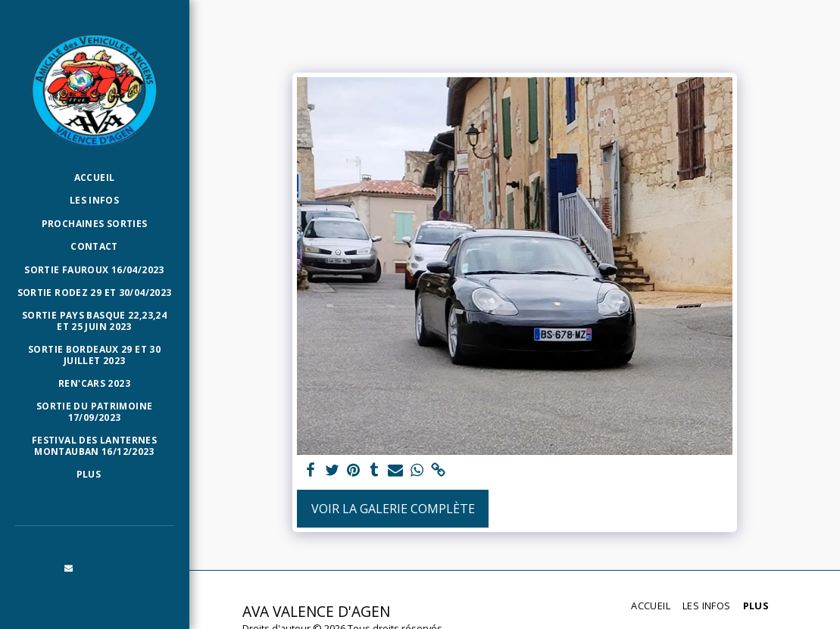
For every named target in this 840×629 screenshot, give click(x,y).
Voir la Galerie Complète (393, 509)
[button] (69, 568)
